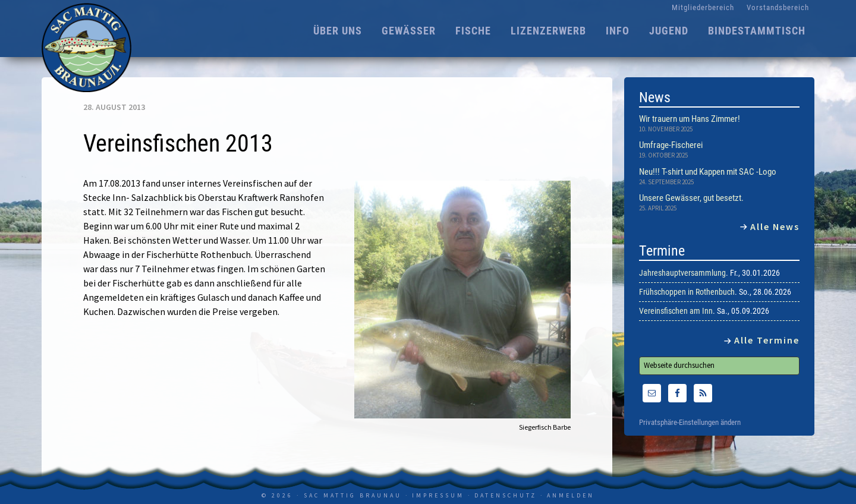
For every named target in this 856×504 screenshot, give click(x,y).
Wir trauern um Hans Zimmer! (690, 119)
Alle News (775, 226)
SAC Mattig (89, 48)
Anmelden (571, 495)
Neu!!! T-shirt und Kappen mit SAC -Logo (708, 172)
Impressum (438, 495)
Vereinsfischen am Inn (676, 311)
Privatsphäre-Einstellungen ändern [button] (690, 423)
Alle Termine (767, 340)
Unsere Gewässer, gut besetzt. (691, 198)
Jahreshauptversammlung (682, 273)
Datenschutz (506, 495)
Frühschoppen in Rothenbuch (687, 292)
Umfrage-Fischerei (671, 145)
